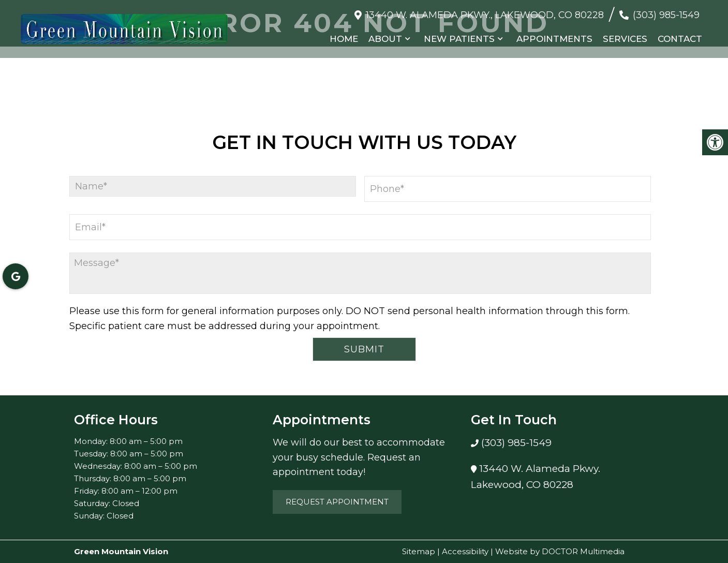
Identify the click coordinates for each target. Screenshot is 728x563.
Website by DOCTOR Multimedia (560, 551)
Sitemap (419, 551)
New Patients (459, 39)
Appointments (554, 39)
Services (625, 39)
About (385, 39)
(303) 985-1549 (666, 15)
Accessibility (465, 551)
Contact (680, 39)
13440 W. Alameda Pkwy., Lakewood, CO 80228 (485, 15)
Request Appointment (337, 502)
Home (344, 39)
